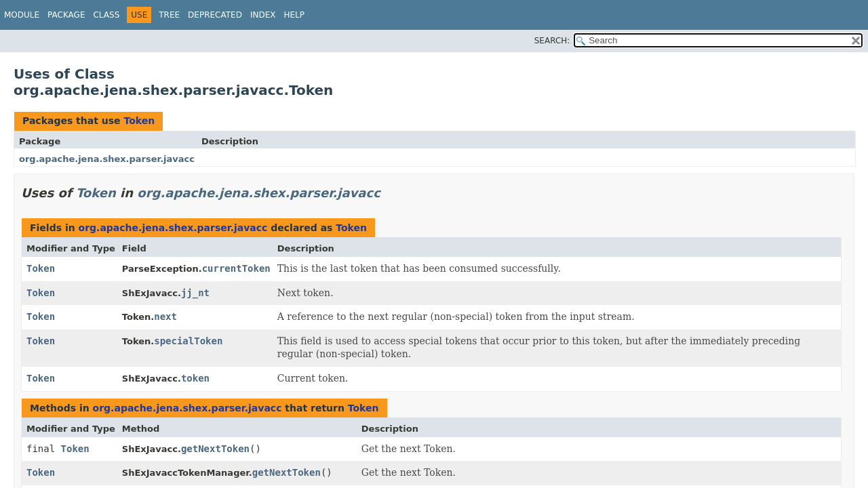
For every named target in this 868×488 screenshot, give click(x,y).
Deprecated (215, 15)
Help (294, 15)
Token (139, 121)
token (195, 378)
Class (106, 15)
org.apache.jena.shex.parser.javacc (107, 159)
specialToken (188, 341)
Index (263, 15)
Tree (169, 15)
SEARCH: (552, 41)
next (165, 317)
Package (66, 15)
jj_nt (195, 293)
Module (22, 15)
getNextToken (215, 449)
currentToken (236, 268)
